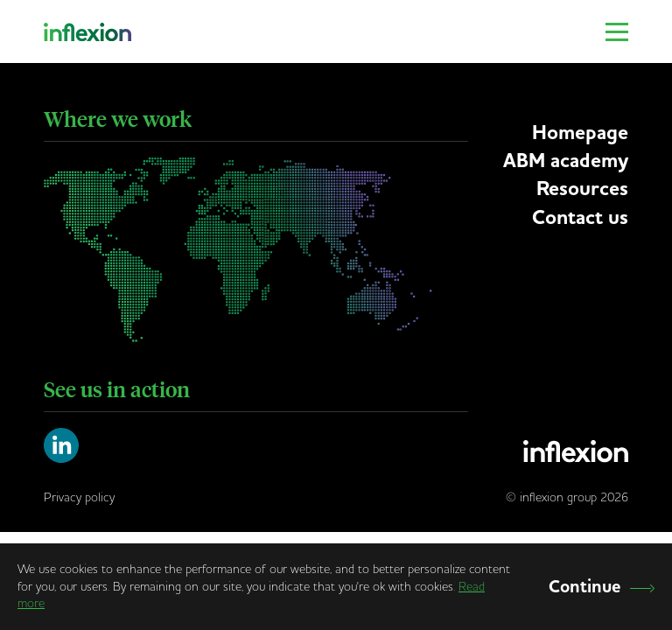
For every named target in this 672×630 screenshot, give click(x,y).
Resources (582, 189)
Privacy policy (79, 497)
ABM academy (566, 161)
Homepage (580, 133)
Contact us (580, 217)
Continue (602, 587)
